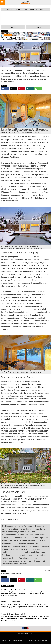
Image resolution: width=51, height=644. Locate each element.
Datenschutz (27, 633)
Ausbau (15, 641)
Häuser (4, 641)
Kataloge (38, 27)
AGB (33, 633)
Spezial (39, 641)
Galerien (13, 27)
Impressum (20, 633)
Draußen (25, 641)
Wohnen (30, 641)
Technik (20, 641)
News (35, 641)
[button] (5, 89)
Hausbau (9, 641)
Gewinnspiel (46, 641)
